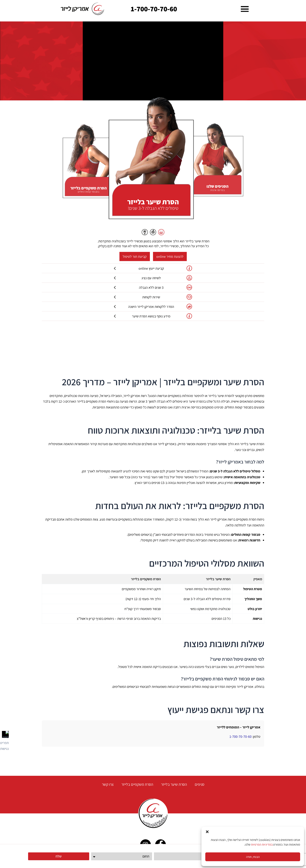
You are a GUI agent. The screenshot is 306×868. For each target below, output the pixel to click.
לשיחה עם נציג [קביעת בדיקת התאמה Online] (153, 278)
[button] (207, 832)
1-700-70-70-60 (154, 9)
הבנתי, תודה (253, 857)
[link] (83, 9)
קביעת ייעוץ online (153, 268)
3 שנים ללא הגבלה (153, 287)
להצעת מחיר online (170, 256)
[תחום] (122, 856)
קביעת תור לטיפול (135, 256)
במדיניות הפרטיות (262, 845)
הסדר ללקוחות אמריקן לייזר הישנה (153, 306)
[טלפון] (185, 856)
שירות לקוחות (153, 297)
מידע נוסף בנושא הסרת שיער (153, 316)
